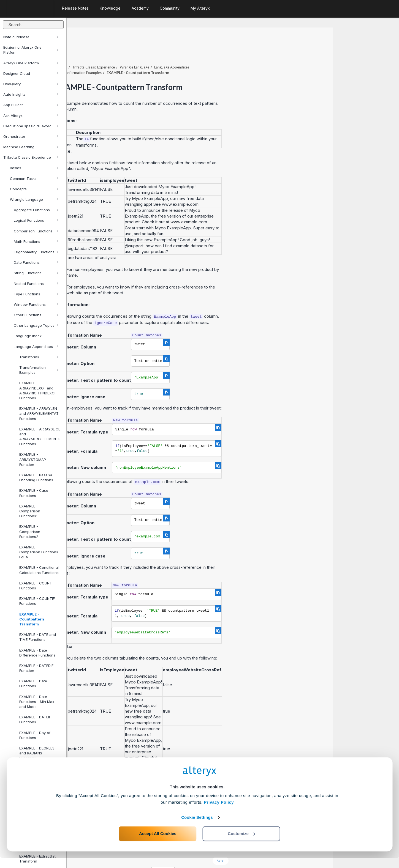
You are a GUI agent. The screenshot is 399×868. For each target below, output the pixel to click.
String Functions (36, 273)
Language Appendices (36, 347)
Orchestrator (31, 136)
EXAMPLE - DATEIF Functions (35, 719)
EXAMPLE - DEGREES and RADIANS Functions (37, 753)
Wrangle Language (34, 199)
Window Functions (36, 304)
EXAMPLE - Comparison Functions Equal (39, 552)
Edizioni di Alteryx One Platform (31, 50)
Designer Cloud (31, 73)
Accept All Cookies (158, 844)
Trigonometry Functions (36, 252)
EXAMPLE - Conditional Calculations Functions (39, 570)
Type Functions (36, 294)
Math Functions (36, 241)
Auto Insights (31, 94)
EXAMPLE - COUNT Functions (36, 586)
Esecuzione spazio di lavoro (31, 126)
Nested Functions (36, 284)
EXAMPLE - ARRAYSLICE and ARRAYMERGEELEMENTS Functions (40, 437)
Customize (241, 844)
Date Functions (36, 262)
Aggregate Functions (36, 210)
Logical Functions (36, 220)
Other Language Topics (36, 325)
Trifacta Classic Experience (31, 157)
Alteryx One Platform (31, 63)
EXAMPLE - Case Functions (34, 493)
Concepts (34, 189)
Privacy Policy (219, 812)
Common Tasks (34, 178)
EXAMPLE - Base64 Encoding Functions (36, 477)
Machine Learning (31, 147)
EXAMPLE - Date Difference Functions (37, 653)
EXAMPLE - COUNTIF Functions (37, 601)
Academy (140, 8)
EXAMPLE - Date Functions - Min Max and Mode (37, 702)
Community (170, 8)
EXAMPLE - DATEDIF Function (36, 668)
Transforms (39, 357)
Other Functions (36, 315)
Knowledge (110, 8)
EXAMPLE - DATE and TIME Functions (38, 637)
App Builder (31, 105)
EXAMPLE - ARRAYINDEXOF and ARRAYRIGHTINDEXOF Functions (38, 390)
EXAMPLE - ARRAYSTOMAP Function (33, 459)
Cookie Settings (197, 827)
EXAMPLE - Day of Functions (35, 735)
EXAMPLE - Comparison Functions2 (30, 531)
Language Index (28, 336)
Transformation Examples (39, 370)
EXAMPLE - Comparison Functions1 (30, 511)
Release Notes (75, 8)
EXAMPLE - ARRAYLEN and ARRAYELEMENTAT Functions (39, 413)
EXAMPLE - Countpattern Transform (32, 619)
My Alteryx (200, 8)
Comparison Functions (36, 231)
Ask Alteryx (31, 116)
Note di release (31, 37)
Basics (34, 168)
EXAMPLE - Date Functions (33, 683)
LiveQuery (31, 84)
